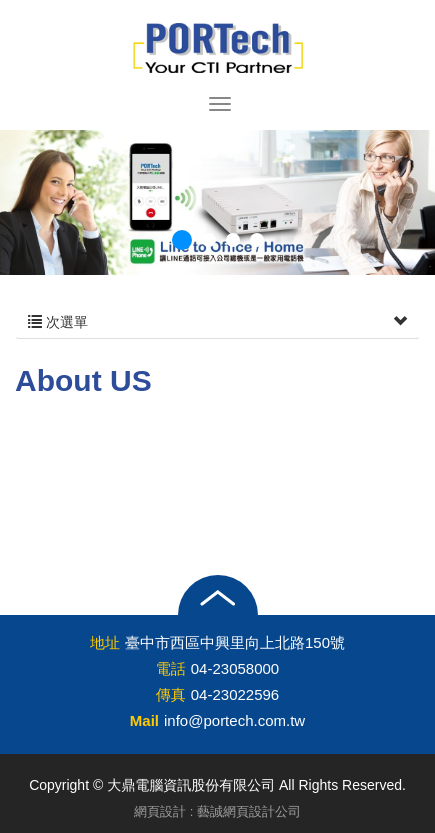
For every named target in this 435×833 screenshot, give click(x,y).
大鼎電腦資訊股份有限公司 (218, 48)
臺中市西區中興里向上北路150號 (235, 642)
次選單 (217, 322)
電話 (171, 668)
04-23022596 (235, 694)
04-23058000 (235, 668)
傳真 (171, 694)
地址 (105, 642)
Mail (144, 720)
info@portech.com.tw (234, 720)
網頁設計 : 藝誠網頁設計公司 (217, 811)
